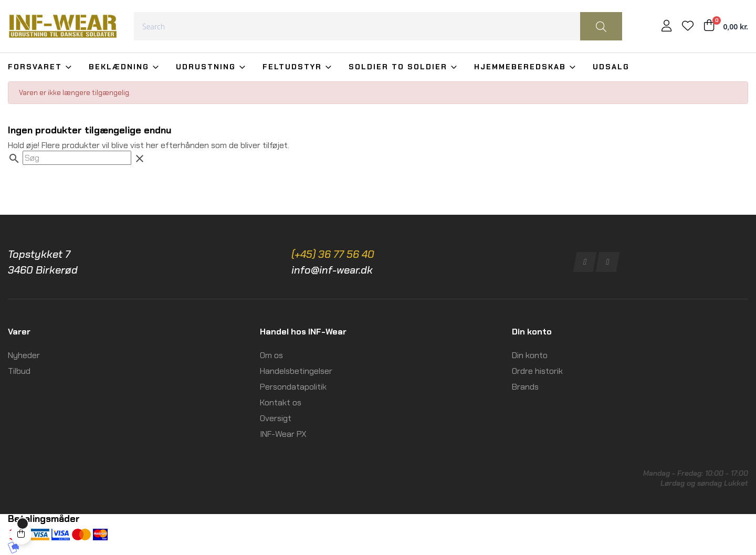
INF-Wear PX (283, 434)
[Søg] (77, 158)
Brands (525, 387)
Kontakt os (281, 402)
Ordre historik (537, 371)
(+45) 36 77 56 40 (333, 254)
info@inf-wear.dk (332, 270)
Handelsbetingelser (296, 371)
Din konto (530, 355)
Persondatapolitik (293, 387)
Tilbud (19, 371)
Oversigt (276, 418)
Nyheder (24, 355)
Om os (271, 355)
